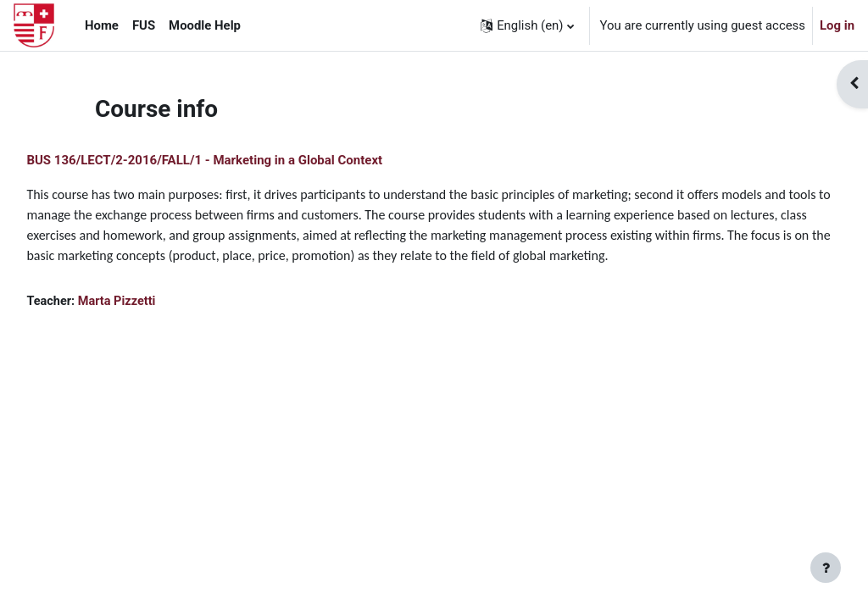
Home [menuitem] (102, 25)
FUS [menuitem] (144, 25)
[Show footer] (826, 568)
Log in (837, 25)
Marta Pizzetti (157, 322)
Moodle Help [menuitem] (205, 25)
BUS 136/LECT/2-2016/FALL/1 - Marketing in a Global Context (242, 160)
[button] (527, 25)
